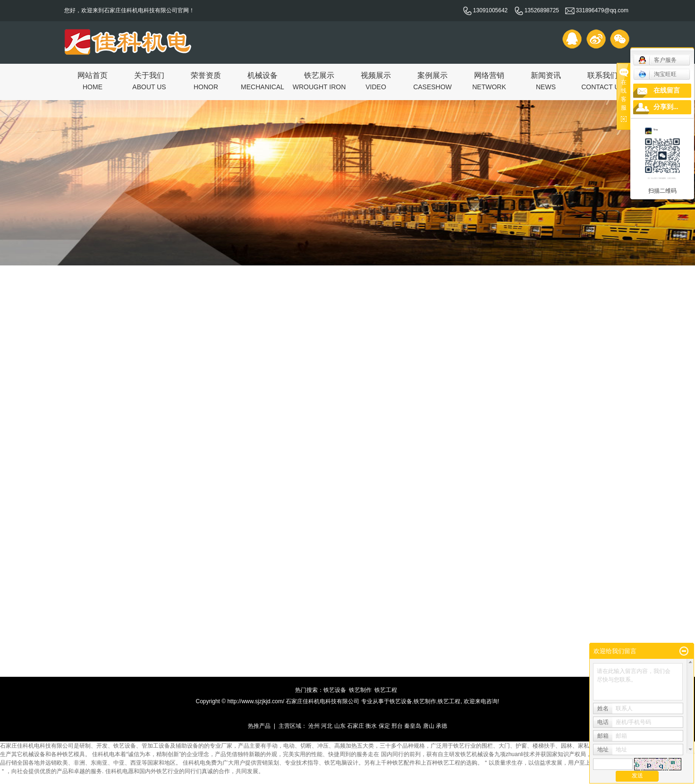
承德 (441, 726)
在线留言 (667, 90)
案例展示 (432, 81)
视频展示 (376, 81)
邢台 (397, 726)
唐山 (429, 726)
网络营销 (489, 81)
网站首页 (93, 81)
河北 (327, 726)
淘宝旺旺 (657, 74)
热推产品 (259, 726)
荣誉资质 (206, 81)
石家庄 (356, 726)
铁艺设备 (335, 690)
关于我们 (149, 81)
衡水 (371, 726)
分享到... (666, 107)
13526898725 (537, 10)
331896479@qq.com (597, 10)
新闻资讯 (546, 81)
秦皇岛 (413, 726)
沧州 (314, 726)
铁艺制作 (360, 690)
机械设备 (263, 81)
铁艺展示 (319, 81)
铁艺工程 (386, 690)
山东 (340, 726)
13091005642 (485, 10)
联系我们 (602, 81)
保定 (384, 726)
